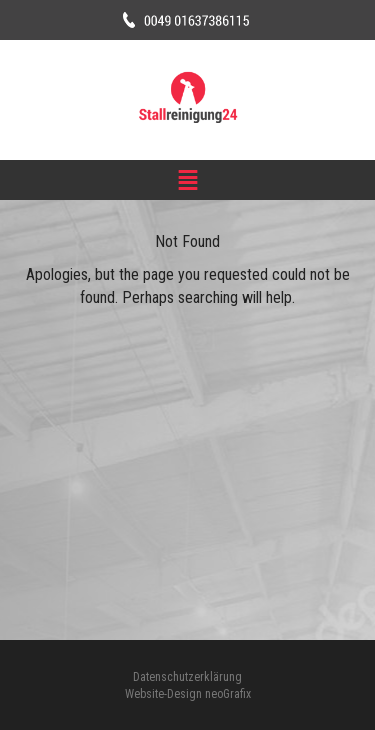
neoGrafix (228, 694)
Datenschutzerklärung (187, 677)
